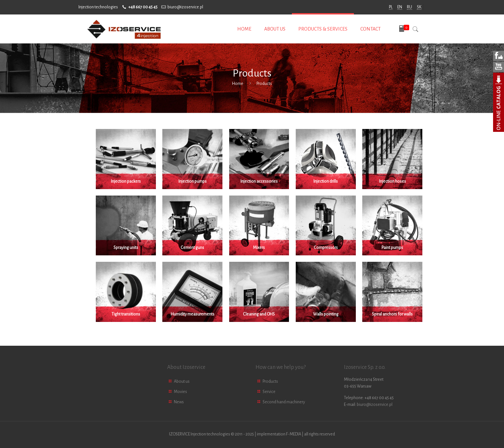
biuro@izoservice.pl (185, 7)
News (179, 402)
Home (238, 84)
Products (270, 381)
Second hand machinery (284, 402)
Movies (180, 392)
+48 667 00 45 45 (143, 7)
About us (182, 381)
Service (269, 392)
